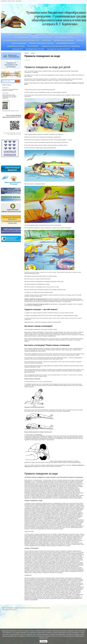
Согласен (43, 641)
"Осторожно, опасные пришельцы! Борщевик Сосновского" (10, 90)
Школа (10, 35)
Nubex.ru (15, 610)
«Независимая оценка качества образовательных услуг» (21, 40)
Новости (34, 35)
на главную (3, 1)
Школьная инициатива (19, 43)
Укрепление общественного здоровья (41, 43)
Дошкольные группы (22, 35)
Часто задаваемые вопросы (64, 38)
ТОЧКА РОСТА (80, 40)
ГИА (73, 49)
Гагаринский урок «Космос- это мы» (11, 111)
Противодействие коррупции (35, 49)
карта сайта (19, 1)
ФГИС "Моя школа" (33, 46)
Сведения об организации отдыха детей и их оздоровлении (61, 46)
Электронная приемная (21, 38)
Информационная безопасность (42, 38)
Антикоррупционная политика (66, 43)
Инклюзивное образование (16, 46)
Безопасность (47, 40)
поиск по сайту (11, 1)
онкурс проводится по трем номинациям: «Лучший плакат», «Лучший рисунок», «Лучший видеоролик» (10, 96)
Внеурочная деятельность (70, 35)
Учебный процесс (54, 35)
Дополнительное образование (64, 40)
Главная (26, 53)
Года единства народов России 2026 (58, 49)
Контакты (42, 35)
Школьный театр (18, 49)
